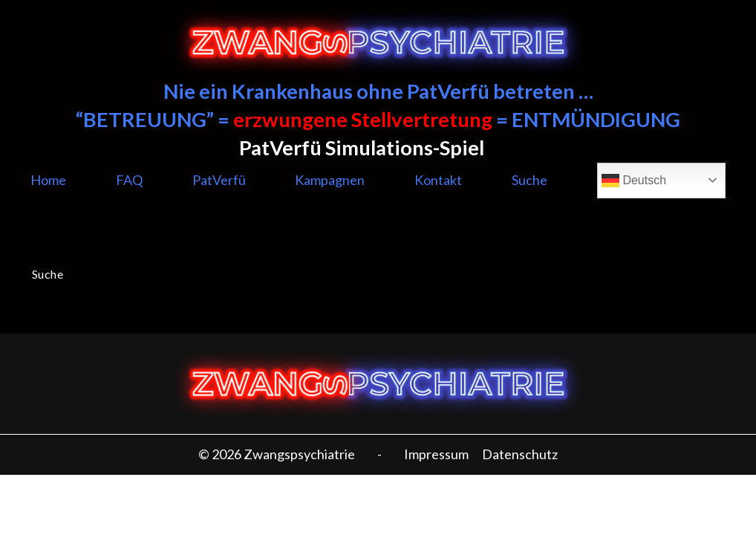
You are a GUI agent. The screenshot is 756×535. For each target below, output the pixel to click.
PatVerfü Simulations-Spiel (362, 147)
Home (48, 180)
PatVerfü (219, 180)
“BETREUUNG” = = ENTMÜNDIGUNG (378, 119)
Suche (529, 180)
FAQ (129, 180)
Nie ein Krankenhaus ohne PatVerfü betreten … (378, 91)
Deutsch (634, 181)
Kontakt (438, 180)
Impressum (436, 454)
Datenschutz (520, 454)
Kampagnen (330, 180)
